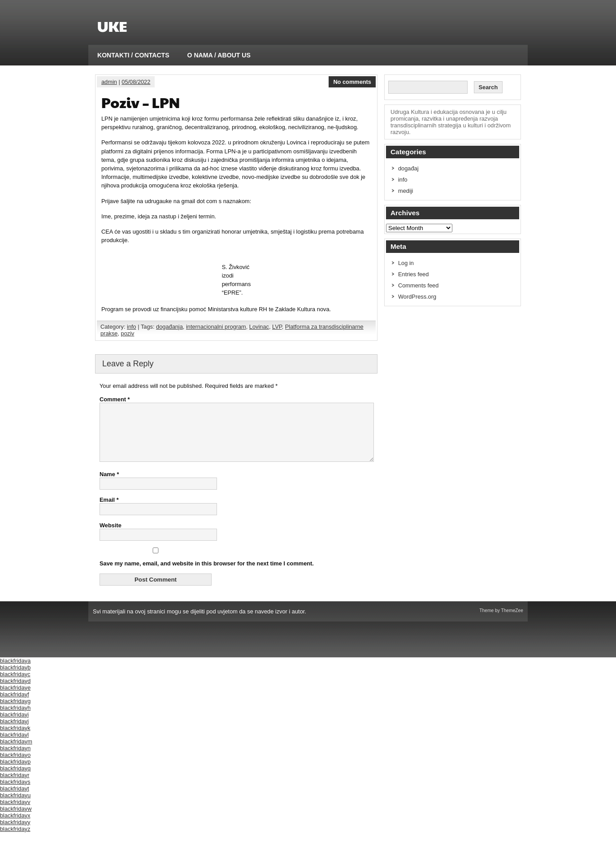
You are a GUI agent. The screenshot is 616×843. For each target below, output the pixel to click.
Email (109, 511)
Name (109, 485)
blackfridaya (15, 671)
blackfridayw (16, 819)
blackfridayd (15, 692)
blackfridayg (15, 712)
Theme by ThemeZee (501, 621)
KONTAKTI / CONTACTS (133, 55)
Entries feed (413, 274)
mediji (406, 191)
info (132, 327)
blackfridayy (15, 833)
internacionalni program (216, 327)
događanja (169, 327)
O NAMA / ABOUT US (219, 55)
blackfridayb (15, 678)
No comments (352, 82)
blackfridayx (15, 826)
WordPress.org (417, 297)
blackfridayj (14, 732)
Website (111, 536)
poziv (128, 333)
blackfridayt (15, 799)
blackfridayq (15, 779)
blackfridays (15, 793)
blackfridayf (15, 705)
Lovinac (259, 327)
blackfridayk (15, 739)
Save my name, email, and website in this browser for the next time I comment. (207, 574)
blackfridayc (15, 685)
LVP (277, 327)
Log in (406, 263)
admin (109, 82)
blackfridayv (15, 813)
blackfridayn (15, 759)
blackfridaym (16, 752)
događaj (408, 168)
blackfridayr (15, 786)
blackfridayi (14, 725)
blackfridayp (15, 772)
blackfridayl (14, 745)
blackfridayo (15, 766)
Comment (115, 399)
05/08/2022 (136, 82)
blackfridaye (15, 698)
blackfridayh (15, 719)
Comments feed (418, 285)
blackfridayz (15, 840)
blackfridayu (15, 806)
